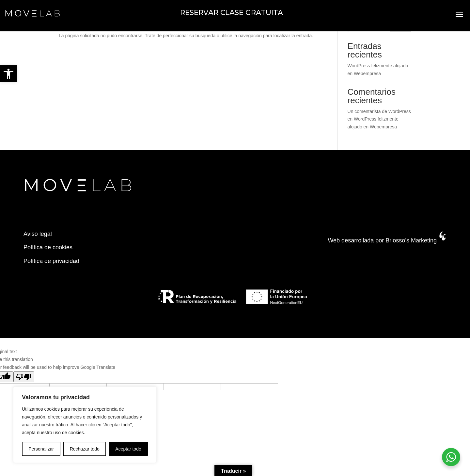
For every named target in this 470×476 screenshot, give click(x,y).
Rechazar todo (85, 449)
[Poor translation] (24, 377)
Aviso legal (38, 234)
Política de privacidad (51, 261)
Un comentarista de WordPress (379, 111)
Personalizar (41, 449)
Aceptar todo (128, 449)
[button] (8, 74)
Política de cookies (48, 247)
